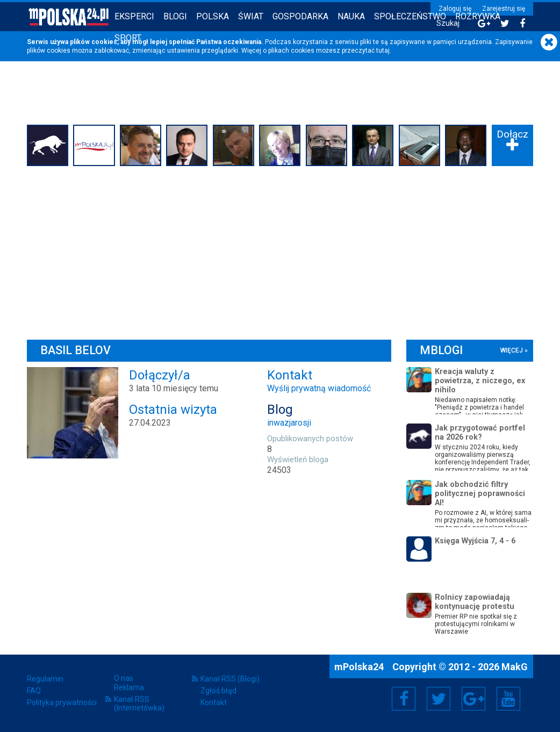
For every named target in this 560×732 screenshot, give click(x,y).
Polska (213, 16)
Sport (128, 38)
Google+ (474, 699)
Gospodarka (300, 16)
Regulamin (45, 679)
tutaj (383, 51)
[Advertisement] (280, 250)
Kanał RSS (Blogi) (230, 679)
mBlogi (441, 350)
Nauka (351, 16)
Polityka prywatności (62, 702)
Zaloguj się (455, 9)
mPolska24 (360, 667)
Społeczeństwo (410, 16)
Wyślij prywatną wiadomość (319, 388)
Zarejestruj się (504, 9)
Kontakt (214, 702)
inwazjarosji (289, 423)
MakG (515, 667)
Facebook (404, 699)
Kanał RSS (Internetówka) (139, 704)
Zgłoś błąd (218, 691)
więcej (512, 350)
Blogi (175, 16)
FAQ (34, 691)
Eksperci (134, 16)
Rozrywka (478, 16)
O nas (124, 678)
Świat (251, 16)
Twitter (439, 699)
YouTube (508, 699)
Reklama (129, 687)
